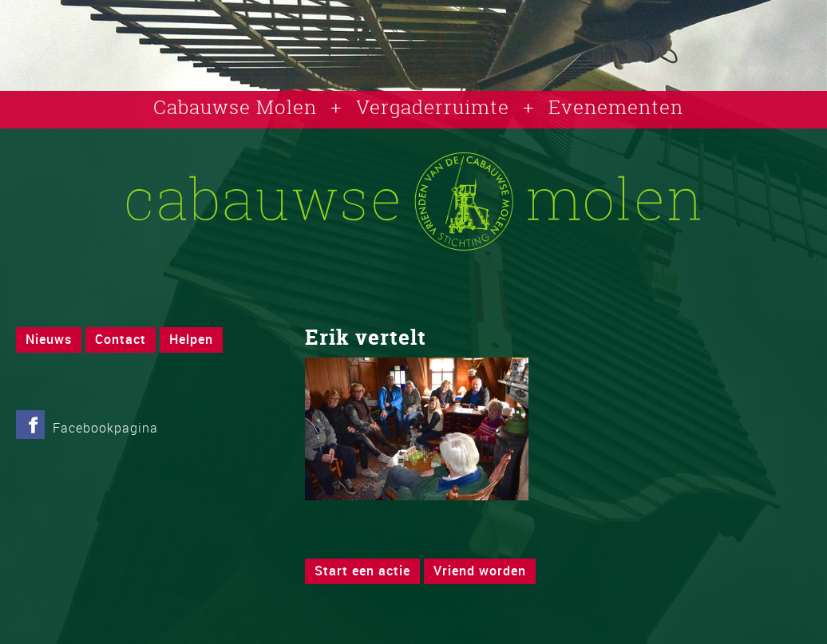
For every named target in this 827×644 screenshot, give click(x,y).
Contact (121, 339)
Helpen (191, 339)
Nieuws (49, 339)
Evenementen (616, 107)
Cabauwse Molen (235, 107)
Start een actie (362, 571)
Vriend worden (480, 571)
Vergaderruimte (433, 107)
